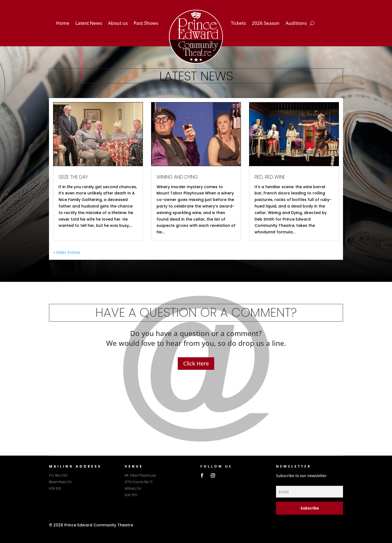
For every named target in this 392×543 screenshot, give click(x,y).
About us (118, 24)
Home (63, 24)
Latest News (89, 24)
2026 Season (266, 24)
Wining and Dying (177, 177)
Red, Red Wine (270, 177)
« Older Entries (67, 252)
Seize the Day (73, 177)
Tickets (238, 24)
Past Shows (146, 24)
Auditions (296, 24)
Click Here (196, 363)
